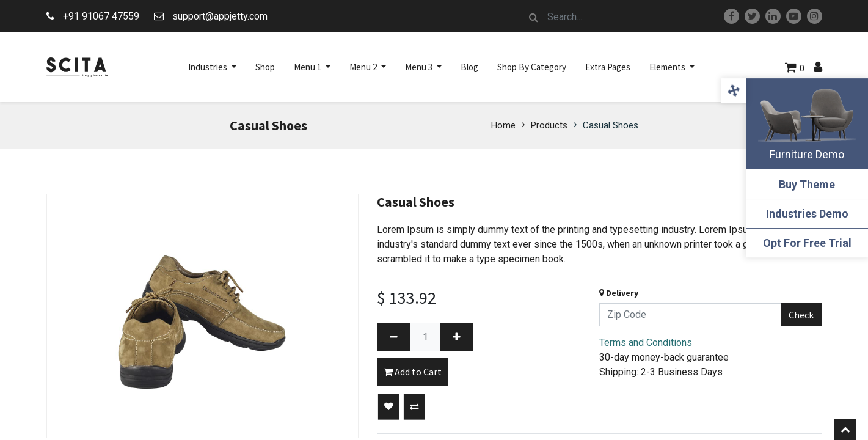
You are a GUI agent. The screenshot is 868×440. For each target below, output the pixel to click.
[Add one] (457, 337)
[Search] (534, 17)
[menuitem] (265, 67)
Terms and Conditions (646, 343)
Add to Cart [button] (413, 372)
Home (503, 125)
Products (549, 125)
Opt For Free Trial (807, 243)
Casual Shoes (611, 125)
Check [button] (801, 315)
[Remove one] (394, 337)
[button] (388, 407)
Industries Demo (807, 214)
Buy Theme (807, 184)
